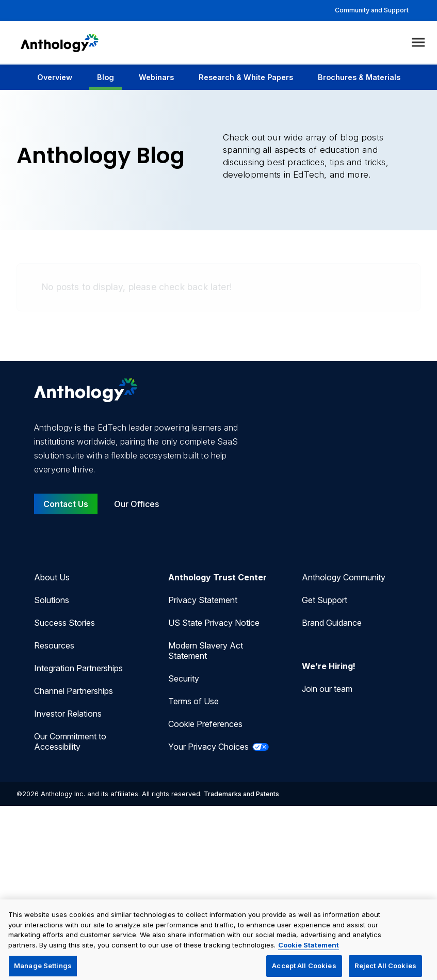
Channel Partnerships (74, 691)
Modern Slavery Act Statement (206, 651)
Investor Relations (68, 714)
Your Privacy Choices (218, 747)
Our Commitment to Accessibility (70, 741)
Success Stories (64, 623)
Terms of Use (193, 701)
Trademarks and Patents (241, 794)
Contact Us (66, 504)
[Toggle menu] (418, 43)
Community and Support (372, 10)
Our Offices (136, 504)
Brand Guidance (332, 623)
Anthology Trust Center (217, 577)
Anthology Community (344, 577)
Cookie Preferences (205, 724)
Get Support (325, 600)
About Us (52, 577)
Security (184, 678)
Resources (54, 645)
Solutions (52, 600)
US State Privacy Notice (214, 623)
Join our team (327, 689)
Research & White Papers (246, 77)
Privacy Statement (203, 600)
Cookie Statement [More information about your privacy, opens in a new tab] (309, 950)
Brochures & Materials (359, 77)
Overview (55, 77)
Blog (106, 77)
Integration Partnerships (78, 668)
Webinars (156, 77)
